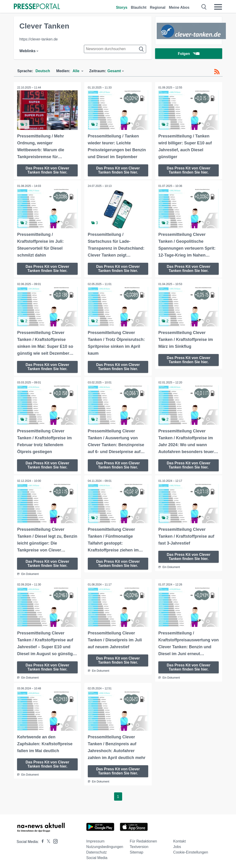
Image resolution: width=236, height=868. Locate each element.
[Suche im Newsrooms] (115, 49)
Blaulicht (139, 7)
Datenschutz (96, 851)
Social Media (97, 857)
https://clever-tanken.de (38, 39)
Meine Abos (179, 7)
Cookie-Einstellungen (191, 851)
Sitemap (137, 851)
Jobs (177, 846)
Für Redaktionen (143, 840)
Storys (122, 7)
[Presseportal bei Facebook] (41, 841)
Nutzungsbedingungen (105, 846)
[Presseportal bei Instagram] (54, 840)
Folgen (189, 54)
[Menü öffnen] (218, 7)
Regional (158, 7)
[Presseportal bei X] (47, 841)
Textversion (139, 846)
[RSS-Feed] (217, 72)
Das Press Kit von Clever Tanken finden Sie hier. (47, 170)
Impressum (95, 840)
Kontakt (180, 840)
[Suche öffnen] (204, 7)
